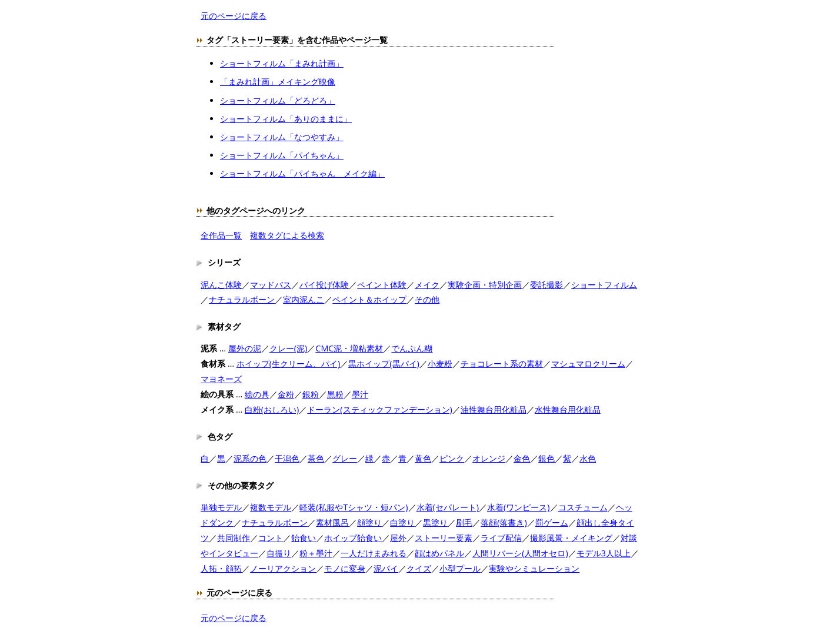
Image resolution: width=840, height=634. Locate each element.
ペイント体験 (382, 285)
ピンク (452, 458)
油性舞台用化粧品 (494, 409)
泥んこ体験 (221, 285)
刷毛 (464, 522)
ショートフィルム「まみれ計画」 (282, 63)
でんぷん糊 (412, 348)
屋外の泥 (245, 348)
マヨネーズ (221, 379)
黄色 (423, 458)
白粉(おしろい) (272, 409)
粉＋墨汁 (316, 553)
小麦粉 (440, 364)
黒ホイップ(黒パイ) (384, 364)
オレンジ (489, 458)
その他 (427, 299)
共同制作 (234, 538)
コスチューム (583, 507)
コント (271, 538)
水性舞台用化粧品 (568, 409)
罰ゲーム (552, 522)
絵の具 (257, 394)
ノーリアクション (283, 568)
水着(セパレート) (448, 507)
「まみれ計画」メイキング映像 (278, 82)
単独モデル (221, 507)
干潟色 (287, 458)
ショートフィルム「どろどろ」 (278, 100)
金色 (522, 458)
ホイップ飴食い (353, 538)
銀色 (546, 458)
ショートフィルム (604, 285)
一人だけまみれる (374, 553)
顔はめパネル (439, 553)
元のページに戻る (234, 16)
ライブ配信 (501, 538)
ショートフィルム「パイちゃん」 (282, 155)
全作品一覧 (221, 235)
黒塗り (435, 522)
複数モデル (271, 507)
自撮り (279, 553)
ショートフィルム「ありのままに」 (286, 119)
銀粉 (311, 394)
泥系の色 (250, 458)
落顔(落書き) (504, 522)
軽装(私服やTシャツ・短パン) (354, 507)
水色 (588, 458)
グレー (345, 458)
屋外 (398, 538)
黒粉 (335, 394)
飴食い (304, 538)
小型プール (460, 568)
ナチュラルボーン (242, 299)
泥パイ (386, 568)
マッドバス (271, 285)
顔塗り (369, 522)
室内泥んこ (304, 299)
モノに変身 (345, 568)
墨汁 (360, 394)
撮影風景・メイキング (571, 538)
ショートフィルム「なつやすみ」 (282, 137)
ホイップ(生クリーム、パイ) (289, 364)
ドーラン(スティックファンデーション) (380, 409)
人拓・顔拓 (221, 568)
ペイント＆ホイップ (369, 299)
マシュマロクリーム (588, 364)
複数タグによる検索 (287, 235)
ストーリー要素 (444, 538)
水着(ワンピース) (519, 507)
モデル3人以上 (604, 553)
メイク (427, 285)
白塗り (402, 522)
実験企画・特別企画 (485, 285)
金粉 (286, 394)
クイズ (419, 568)
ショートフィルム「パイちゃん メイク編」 (302, 173)
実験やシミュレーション (534, 568)
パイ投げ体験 (324, 285)
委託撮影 (546, 285)
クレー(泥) (289, 348)
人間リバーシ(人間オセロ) (520, 553)
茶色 (316, 458)
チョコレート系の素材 (502, 364)
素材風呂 (332, 522)
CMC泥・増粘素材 (349, 348)
